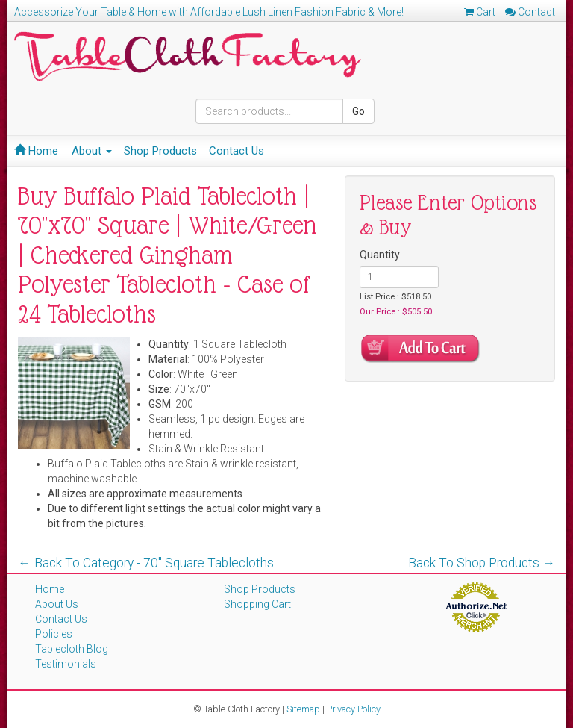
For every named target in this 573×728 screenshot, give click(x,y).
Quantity (380, 255)
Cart (480, 12)
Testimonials (66, 664)
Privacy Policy (354, 709)
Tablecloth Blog (72, 649)
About (92, 151)
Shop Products (160, 151)
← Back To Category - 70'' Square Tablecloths (146, 563)
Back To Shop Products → (482, 563)
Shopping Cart (257, 604)
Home (36, 151)
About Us (57, 604)
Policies (54, 634)
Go (358, 111)
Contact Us (237, 151)
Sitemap (303, 709)
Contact (530, 12)
